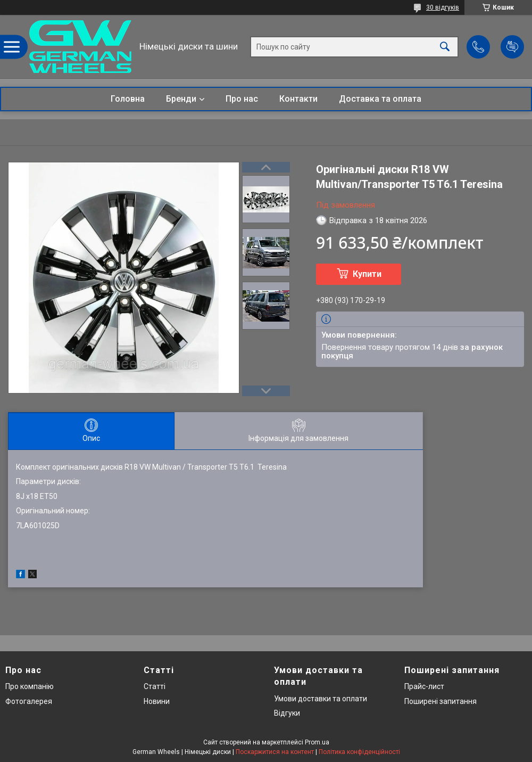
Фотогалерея (29, 701)
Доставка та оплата (380, 99)
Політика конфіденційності (359, 752)
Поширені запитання (440, 701)
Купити (367, 274)
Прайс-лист (424, 686)
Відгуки (287, 713)
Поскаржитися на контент (275, 752)
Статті (155, 686)
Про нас (242, 99)
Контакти (298, 99)
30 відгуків (443, 7)
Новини (157, 701)
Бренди (181, 99)
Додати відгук (512, 47)
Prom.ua (317, 742)
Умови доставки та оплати (321, 699)
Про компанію (30, 686)
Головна (128, 99)
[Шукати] (445, 47)
